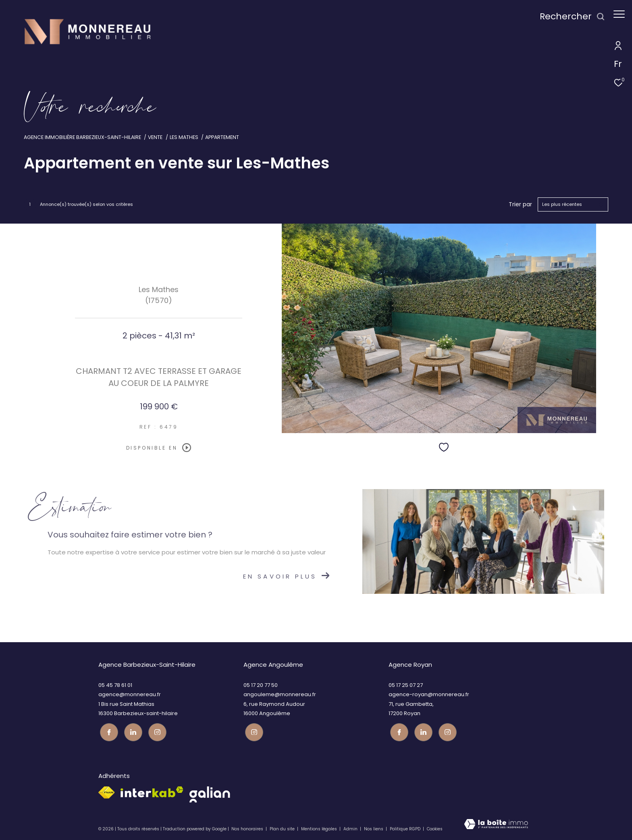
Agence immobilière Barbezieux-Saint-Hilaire (82, 137)
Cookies (435, 828)
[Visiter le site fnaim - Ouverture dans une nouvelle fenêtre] (106, 791)
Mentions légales (320, 828)
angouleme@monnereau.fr (280, 694)
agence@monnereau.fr (130, 694)
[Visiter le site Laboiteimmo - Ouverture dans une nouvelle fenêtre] (496, 825)
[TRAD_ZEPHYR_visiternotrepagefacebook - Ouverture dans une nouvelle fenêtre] (107, 731)
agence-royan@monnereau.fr (429, 694)
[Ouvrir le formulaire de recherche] (568, 17)
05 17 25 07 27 (406, 685)
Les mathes (184, 137)
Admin (351, 828)
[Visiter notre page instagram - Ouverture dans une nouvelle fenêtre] (156, 731)
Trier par (520, 204)
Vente (155, 137)
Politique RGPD (405, 828)
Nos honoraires (247, 828)
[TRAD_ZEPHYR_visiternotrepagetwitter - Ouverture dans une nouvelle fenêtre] (132, 731)
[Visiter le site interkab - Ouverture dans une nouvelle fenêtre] (152, 791)
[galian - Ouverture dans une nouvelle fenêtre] (210, 793)
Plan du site (283, 828)
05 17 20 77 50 (261, 685)
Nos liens (374, 828)
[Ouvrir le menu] (619, 14)
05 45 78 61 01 (115, 685)
